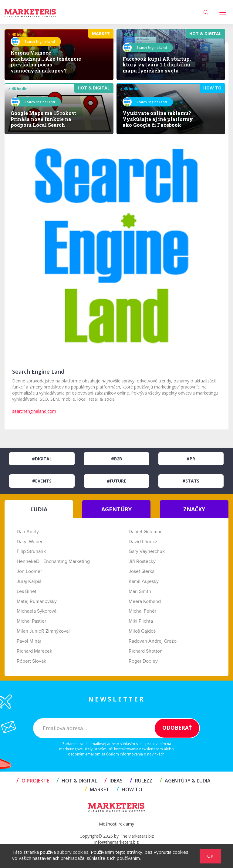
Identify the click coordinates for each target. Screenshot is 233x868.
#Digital (42, 459)
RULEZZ (141, 781)
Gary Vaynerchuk (147, 551)
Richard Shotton (146, 651)
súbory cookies (73, 852)
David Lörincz (143, 542)
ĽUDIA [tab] (39, 509)
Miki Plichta (141, 621)
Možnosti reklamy (116, 824)
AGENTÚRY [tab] (116, 509)
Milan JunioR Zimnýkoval (43, 631)
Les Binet (27, 591)
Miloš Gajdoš (142, 631)
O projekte (33, 781)
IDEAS (113, 781)
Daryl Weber (30, 542)
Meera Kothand (145, 601)
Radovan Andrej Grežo (153, 641)
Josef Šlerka (142, 571)
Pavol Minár (29, 641)
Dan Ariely (28, 532)
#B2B (116, 459)
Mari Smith (140, 591)
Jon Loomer (29, 571)
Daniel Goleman (146, 532)
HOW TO (129, 789)
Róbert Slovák (31, 661)
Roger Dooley (143, 661)
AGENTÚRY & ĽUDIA (185, 781)
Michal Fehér (142, 611)
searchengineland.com (34, 411)
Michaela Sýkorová (37, 611)
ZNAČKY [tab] (194, 509)
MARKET (97, 789)
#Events (42, 481)
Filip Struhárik (31, 551)
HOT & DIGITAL (77, 781)
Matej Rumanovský (37, 601)
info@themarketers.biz (116, 842)
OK (210, 856)
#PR (191, 459)
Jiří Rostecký (142, 561)
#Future (116, 481)
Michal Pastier (31, 621)
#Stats (191, 481)
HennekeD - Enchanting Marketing (53, 561)
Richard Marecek (34, 651)
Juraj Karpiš (29, 581)
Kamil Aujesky (144, 581)
